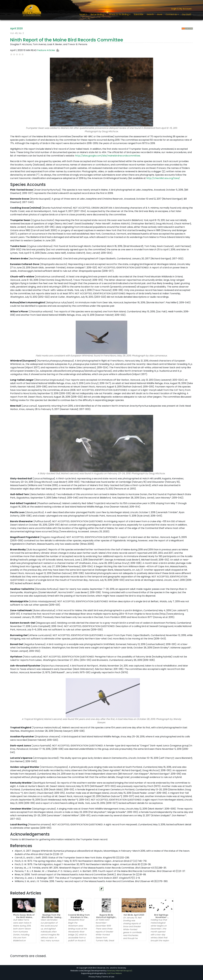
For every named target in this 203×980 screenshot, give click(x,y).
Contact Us (171, 14)
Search (150, 14)
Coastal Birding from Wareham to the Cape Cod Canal (79, 917)
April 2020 (16, 28)
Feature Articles (46, 50)
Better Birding (97, 14)
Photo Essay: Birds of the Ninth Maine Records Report (24, 917)
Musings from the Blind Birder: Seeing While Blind (51, 917)
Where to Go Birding (119, 14)
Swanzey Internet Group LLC (120, 971)
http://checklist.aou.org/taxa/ (163, 178)
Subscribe (139, 14)
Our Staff (187, 14)
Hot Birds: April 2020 (134, 915)
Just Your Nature (114, 973)
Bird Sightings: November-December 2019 (161, 917)
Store (160, 14)
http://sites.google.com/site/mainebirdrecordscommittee (108, 156)
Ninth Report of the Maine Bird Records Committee (67, 40)
